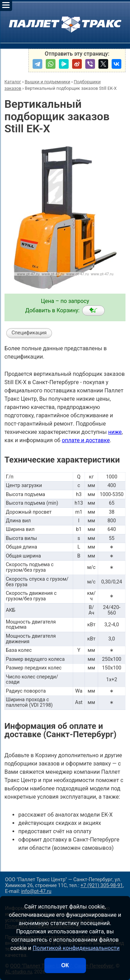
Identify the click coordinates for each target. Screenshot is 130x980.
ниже (115, 432)
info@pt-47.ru (36, 891)
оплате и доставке (86, 440)
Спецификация (29, 333)
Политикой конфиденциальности (76, 948)
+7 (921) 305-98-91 (102, 886)
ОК (65, 965)
